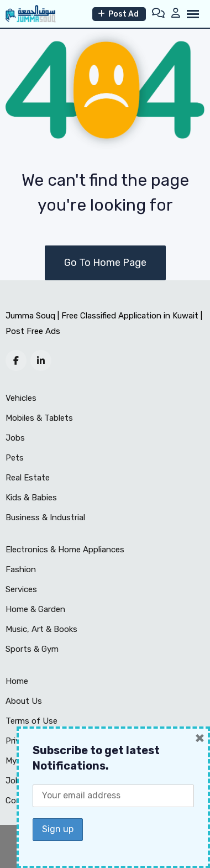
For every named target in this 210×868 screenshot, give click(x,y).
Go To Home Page (105, 263)
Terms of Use (32, 721)
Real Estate (28, 478)
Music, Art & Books (41, 629)
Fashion (21, 569)
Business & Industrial (45, 517)
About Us (24, 701)
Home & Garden (35, 609)
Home (17, 681)
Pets (15, 458)
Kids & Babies (31, 498)
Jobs (15, 438)
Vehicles (21, 398)
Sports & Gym (32, 649)
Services (21, 589)
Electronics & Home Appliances (65, 550)
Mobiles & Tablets (39, 418)
